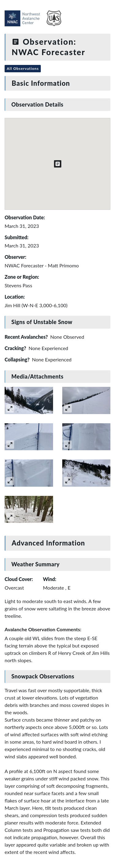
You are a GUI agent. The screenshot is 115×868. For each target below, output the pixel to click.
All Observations (23, 68)
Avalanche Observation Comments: (43, 629)
